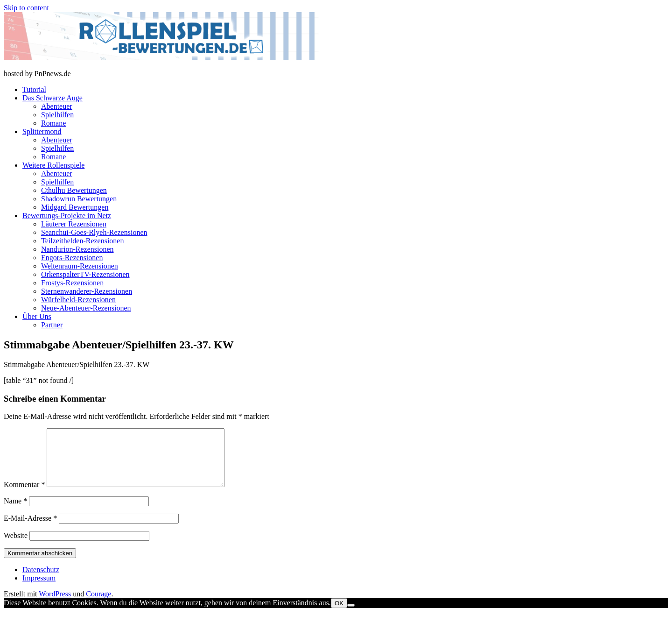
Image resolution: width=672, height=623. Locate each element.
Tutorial (34, 89)
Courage (98, 605)
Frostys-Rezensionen (72, 283)
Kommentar (24, 496)
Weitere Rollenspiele (53, 165)
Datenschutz (41, 581)
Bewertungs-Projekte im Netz (67, 216)
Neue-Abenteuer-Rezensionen (86, 308)
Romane (53, 123)
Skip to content (26, 8)
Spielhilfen (57, 115)
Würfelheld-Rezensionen (78, 300)
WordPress (55, 605)
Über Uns (37, 316)
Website (16, 547)
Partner (52, 325)
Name (15, 512)
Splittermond (42, 131)
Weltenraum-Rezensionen (80, 266)
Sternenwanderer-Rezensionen (87, 291)
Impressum (39, 589)
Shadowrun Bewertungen (79, 199)
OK (339, 614)
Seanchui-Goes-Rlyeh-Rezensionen (94, 232)
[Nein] (351, 616)
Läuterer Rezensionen (74, 224)
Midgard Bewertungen (75, 207)
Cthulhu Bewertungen (74, 190)
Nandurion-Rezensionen (77, 249)
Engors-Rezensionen (72, 258)
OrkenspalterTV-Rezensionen (85, 274)
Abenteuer (57, 106)
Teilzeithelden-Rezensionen (82, 241)
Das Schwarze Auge (52, 98)
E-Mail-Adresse (30, 529)
